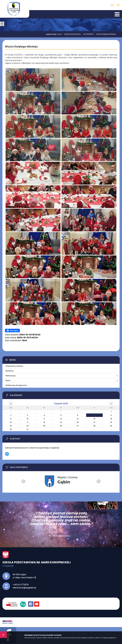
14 (94, 419)
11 (44, 419)
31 (28, 429)
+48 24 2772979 (118, 5)
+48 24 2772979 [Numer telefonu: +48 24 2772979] (21, 585)
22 (111, 422)
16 (11, 422)
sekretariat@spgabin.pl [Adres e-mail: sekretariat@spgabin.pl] (24, 588)
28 (94, 426)
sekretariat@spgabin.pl (112, 5)
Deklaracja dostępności (16, 385)
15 (111, 419)
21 (94, 422)
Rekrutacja (11, 376)
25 (44, 426)
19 (61, 422)
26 (61, 426)
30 (11, 429)
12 (61, 419)
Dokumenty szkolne (14, 366)
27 (78, 426)
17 (28, 422)
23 (11, 426)
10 (28, 419)
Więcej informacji (7, 454)
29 (111, 426)
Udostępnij (12, 331)
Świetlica (10, 371)
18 (44, 422)
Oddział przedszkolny (71, 34)
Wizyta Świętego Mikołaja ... (105, 34)
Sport (8, 380)
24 (28, 426)
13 (78, 419)
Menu (13, 360)
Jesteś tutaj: (51, 34)
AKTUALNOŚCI (87, 34)
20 (78, 422)
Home (59, 34)
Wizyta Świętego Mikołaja (21, 47)
